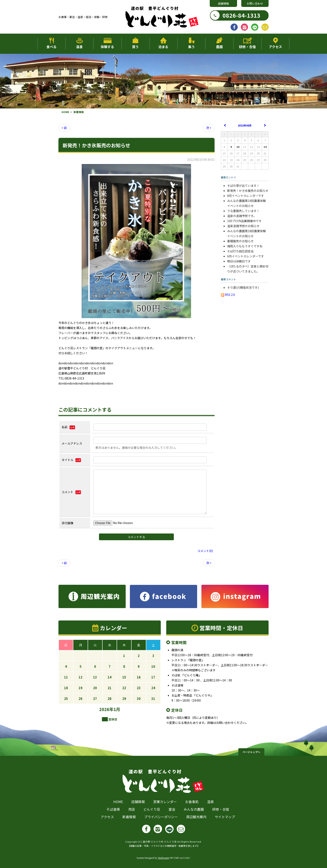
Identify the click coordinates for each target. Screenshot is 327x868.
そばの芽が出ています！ (243, 186)
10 (238, 147)
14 (265, 147)
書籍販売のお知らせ (240, 241)
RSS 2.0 (228, 295)
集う (191, 47)
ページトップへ (251, 752)
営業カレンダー (165, 802)
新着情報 (129, 817)
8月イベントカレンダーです (246, 196)
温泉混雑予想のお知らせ (243, 226)
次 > (209, 128)
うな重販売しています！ (243, 211)
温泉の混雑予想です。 (242, 216)
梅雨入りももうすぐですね (245, 246)
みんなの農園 (194, 809)
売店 (132, 809)
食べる (51, 47)
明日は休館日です (239, 261)
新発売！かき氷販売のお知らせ (248, 191)
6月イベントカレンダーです (246, 256)
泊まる (163, 47)
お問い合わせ (255, 3)
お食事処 (192, 802)
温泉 (79, 47)
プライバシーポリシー (161, 817)
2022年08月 (245, 125)
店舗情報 (223, 3)
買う (135, 47)
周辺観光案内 (196, 817)
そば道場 (113, 809)
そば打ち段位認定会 (240, 251)
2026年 (106, 709)
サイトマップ (225, 817)
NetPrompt (163, 858)
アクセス (275, 47)
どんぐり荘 (152, 809)
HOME (65, 112)
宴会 (172, 809)
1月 (117, 709)
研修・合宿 (247, 47)
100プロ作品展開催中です (244, 221)
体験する (107, 47)
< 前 (64, 128)
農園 (219, 47)
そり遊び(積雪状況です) (243, 287)
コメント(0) (205, 551)
